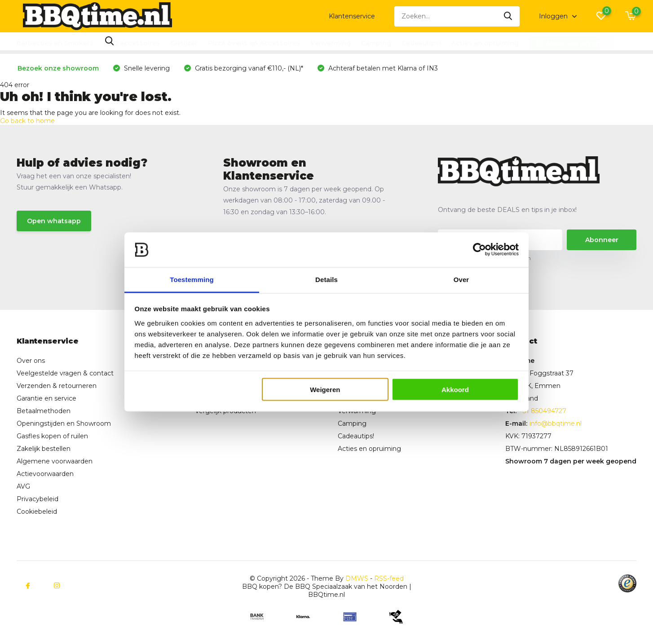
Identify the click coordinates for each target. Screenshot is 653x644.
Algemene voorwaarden (55, 461)
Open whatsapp (54, 221)
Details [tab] (326, 279)
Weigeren (325, 390)
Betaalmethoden (44, 411)
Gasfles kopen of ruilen (52, 436)
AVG (23, 486)
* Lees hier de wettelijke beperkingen (484, 258)
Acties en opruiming (485, 43)
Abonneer (602, 240)
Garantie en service (46, 398)
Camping (376, 43)
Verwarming (331, 43)
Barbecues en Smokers (55, 43)
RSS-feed (389, 578)
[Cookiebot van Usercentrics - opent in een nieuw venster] (479, 250)
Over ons (31, 361)
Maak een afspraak (578, 43)
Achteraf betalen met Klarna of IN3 (382, 68)
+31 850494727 (543, 411)
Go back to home (27, 121)
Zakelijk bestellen (44, 449)
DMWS (357, 578)
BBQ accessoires (132, 43)
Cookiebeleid (37, 512)
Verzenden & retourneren (57, 386)
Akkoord (455, 390)
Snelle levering (146, 68)
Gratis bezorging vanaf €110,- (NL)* (248, 68)
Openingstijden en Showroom (64, 423)
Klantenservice (352, 16)
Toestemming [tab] (192, 279)
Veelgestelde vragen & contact (65, 373)
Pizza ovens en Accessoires (254, 43)
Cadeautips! (421, 43)
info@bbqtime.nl (556, 423)
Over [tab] (461, 279)
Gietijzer (184, 43)
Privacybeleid (38, 499)
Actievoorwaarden (45, 474)
